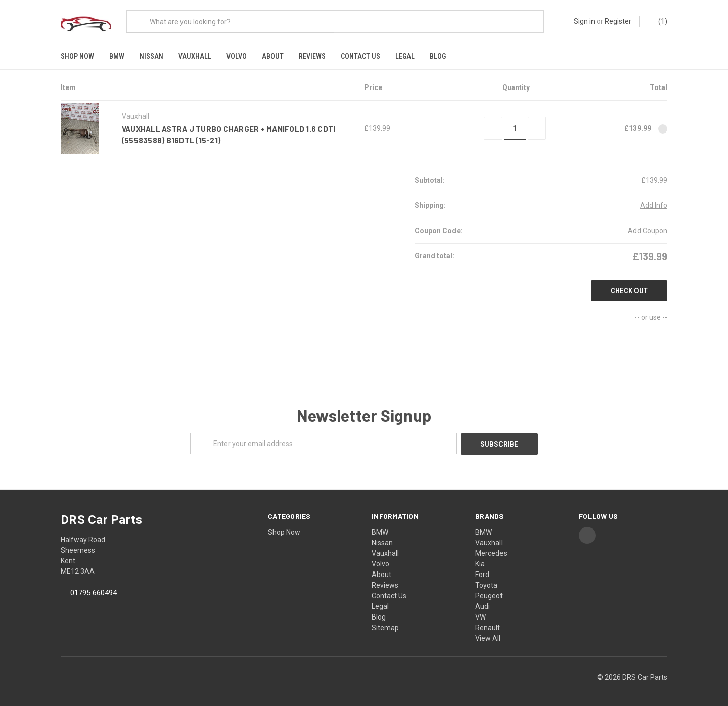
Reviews (312, 56)
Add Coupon (648, 229)
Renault (488, 625)
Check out (629, 289)
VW (481, 614)
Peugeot (489, 593)
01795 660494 (94, 591)
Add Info (654, 204)
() (658, 21)
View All (488, 636)
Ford (482, 572)
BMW (117, 56)
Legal (405, 56)
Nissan (151, 56)
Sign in (584, 21)
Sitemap (385, 625)
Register (618, 21)
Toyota (486, 583)
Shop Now (77, 56)
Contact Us (360, 56)
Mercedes (491, 551)
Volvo (237, 56)
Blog (438, 56)
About (273, 56)
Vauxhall (195, 56)
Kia (480, 561)
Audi (483, 604)
